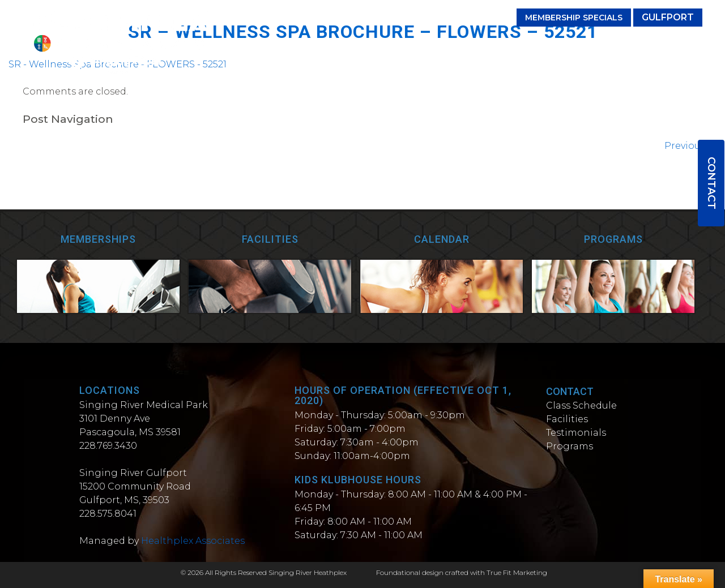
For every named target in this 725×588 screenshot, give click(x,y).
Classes (330, 44)
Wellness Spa (666, 44)
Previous (690, 146)
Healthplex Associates (193, 541)
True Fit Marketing (517, 572)
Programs (507, 44)
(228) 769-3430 (467, 17)
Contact (711, 183)
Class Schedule (581, 405)
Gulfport (668, 17)
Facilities (380, 44)
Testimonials (442, 44)
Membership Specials (574, 18)
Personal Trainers (582, 44)
